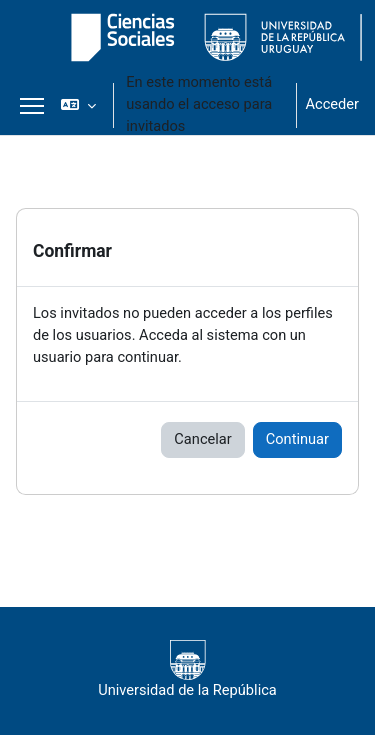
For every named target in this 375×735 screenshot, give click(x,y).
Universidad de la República (187, 669)
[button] (78, 105)
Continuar (297, 439)
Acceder (332, 104)
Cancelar (202, 439)
